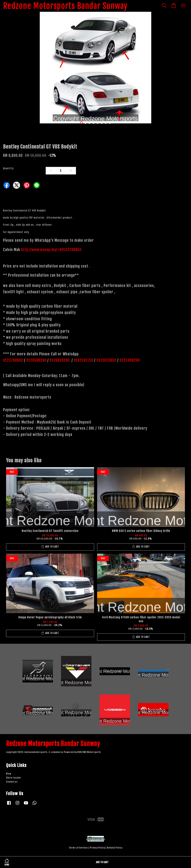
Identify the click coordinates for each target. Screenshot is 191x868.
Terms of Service (78, 848)
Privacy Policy (97, 848)
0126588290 (36, 360)
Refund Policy (115, 848)
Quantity (8, 168)
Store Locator (14, 778)
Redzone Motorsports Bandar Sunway (65, 6)
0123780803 (14, 360)
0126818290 (60, 360)
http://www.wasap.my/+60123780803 (51, 250)
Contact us (12, 782)
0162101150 (83, 360)
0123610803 (106, 360)
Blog (9, 774)
